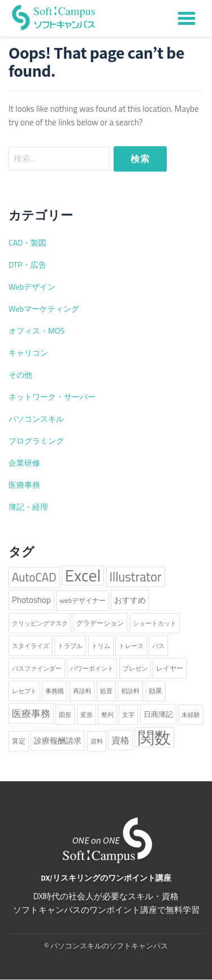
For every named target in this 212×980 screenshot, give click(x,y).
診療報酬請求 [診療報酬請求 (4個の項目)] (58, 741)
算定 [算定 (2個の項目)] (19, 741)
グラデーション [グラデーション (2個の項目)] (100, 623)
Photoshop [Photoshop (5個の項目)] (31, 600)
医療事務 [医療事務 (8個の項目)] (31, 713)
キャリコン (28, 353)
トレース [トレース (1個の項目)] (131, 646)
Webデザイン (32, 287)
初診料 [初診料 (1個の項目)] (130, 691)
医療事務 (24, 485)
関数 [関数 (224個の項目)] (154, 737)
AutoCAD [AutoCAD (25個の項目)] (34, 577)
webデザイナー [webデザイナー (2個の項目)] (83, 600)
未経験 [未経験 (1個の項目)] (191, 715)
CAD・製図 (27, 243)
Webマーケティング (44, 309)
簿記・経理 (28, 507)
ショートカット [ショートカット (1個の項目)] (155, 623)
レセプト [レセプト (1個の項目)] (24, 691)
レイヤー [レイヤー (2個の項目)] (170, 668)
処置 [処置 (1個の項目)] (106, 691)
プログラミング (36, 441)
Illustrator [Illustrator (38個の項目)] (136, 577)
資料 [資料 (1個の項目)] (97, 741)
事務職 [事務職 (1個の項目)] (55, 691)
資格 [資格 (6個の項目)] (120, 740)
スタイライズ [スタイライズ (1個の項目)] (31, 646)
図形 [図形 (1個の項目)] (65, 715)
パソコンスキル (36, 419)
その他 (20, 375)
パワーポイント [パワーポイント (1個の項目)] (92, 668)
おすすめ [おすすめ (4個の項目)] (130, 600)
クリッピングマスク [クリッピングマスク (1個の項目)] (40, 623)
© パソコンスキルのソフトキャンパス (106, 946)
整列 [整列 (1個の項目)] (107, 715)
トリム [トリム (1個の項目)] (101, 646)
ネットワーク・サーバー (52, 397)
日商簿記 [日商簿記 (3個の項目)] (158, 714)
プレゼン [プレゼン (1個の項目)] (135, 668)
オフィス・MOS (36, 331)
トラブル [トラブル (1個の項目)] (70, 646)
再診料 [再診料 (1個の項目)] (82, 691)
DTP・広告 (27, 265)
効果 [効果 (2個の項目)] (155, 691)
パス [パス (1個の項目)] (158, 646)
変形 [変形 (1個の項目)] (86, 715)
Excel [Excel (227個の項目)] (83, 575)
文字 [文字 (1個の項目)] (128, 715)
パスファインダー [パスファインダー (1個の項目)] (37, 668)
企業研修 (24, 463)
